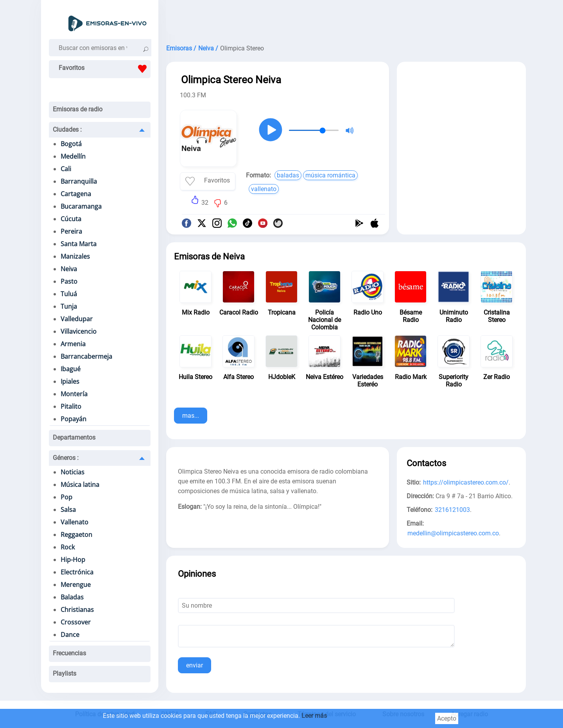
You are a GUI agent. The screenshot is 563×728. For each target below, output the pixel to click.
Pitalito (71, 406)
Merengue (76, 585)
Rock (68, 547)
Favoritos (105, 69)
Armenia (73, 344)
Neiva (69, 269)
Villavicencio (79, 331)
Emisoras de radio (78, 109)
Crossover (76, 622)
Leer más (314, 716)
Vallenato (74, 522)
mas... (191, 416)
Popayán (74, 419)
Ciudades (67, 130)
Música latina (80, 485)
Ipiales (70, 381)
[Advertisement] (346, 20)
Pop (66, 497)
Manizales (75, 256)
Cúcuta (71, 219)
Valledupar (77, 319)
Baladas (72, 597)
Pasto (69, 281)
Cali (66, 169)
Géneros (66, 458)
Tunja (69, 306)
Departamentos (74, 437)
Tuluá (69, 294)
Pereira (71, 231)
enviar (195, 665)
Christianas (77, 610)
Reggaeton (76, 535)
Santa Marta (79, 244)
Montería (74, 394)
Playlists (65, 673)
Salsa (68, 510)
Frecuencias (69, 653)
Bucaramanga (81, 206)
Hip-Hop (73, 560)
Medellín (73, 156)
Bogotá (71, 144)
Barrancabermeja (86, 356)
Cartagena (76, 194)
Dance (70, 635)
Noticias (73, 472)
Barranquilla (79, 181)
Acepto (447, 718)
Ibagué (71, 369)
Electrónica (77, 572)
